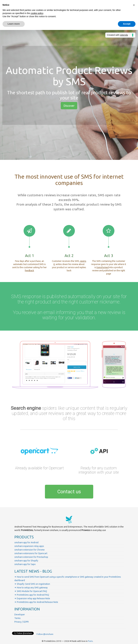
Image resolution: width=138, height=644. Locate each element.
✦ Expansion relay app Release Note (32, 598)
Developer (20, 615)
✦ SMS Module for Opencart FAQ (31, 591)
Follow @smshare (45, 634)
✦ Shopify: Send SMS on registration (32, 584)
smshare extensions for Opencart (31, 553)
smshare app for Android (26, 542)
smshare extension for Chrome (30, 550)
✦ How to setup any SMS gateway (31, 588)
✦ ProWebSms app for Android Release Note (36, 602)
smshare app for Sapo (25, 564)
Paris (90, 641)
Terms (17, 618)
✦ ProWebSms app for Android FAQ (32, 595)
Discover (69, 106)
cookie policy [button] (37, 13)
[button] (134, 5)
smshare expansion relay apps (29, 546)
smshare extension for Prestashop (31, 557)
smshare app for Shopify (26, 561)
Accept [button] (127, 24)
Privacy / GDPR (22, 622)
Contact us (69, 492)
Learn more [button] (14, 24)
